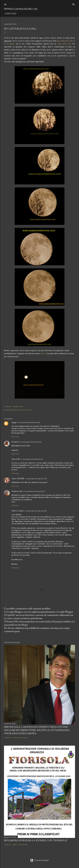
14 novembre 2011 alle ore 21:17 (34, 491)
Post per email (18, 406)
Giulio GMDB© (18, 479)
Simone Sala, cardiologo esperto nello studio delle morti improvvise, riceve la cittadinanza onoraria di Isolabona (37, 730)
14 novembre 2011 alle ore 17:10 (36, 479)
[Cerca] (74, 4)
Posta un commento (20, 738)
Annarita (15, 442)
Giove (44, 353)
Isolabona (15, 410)
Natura (21, 410)
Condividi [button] (7, 406)
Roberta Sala (17, 491)
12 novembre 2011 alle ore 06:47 (29, 422)
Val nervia (28, 410)
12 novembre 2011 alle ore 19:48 (32, 459)
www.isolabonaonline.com (21, 9)
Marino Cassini (18, 511)
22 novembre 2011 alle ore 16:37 (36, 511)
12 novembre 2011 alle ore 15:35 (30, 442)
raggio (14, 422)
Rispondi (15, 437)
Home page (11, 14)
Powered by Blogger (40, 860)
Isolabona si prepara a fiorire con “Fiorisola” (36, 840)
